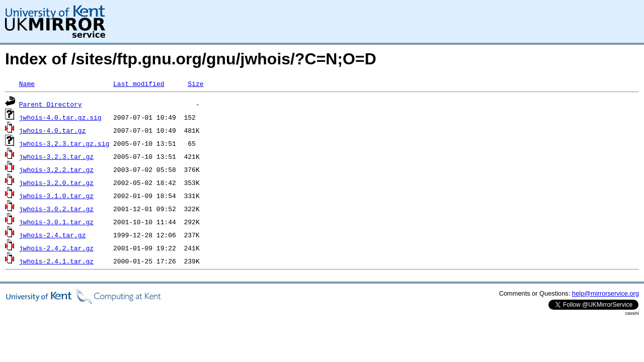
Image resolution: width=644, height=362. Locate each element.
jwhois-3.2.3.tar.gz (56, 156)
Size (195, 83)
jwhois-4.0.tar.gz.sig (60, 117)
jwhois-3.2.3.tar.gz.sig (64, 143)
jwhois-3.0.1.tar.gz (56, 222)
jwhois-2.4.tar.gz (53, 235)
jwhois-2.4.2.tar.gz (56, 248)
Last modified (139, 83)
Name (27, 83)
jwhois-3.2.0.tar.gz (56, 183)
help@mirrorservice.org (606, 293)
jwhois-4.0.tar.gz (53, 130)
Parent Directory (51, 104)
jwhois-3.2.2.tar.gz (56, 169)
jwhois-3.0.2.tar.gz (56, 209)
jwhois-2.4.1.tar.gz (56, 261)
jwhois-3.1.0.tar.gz (56, 196)
